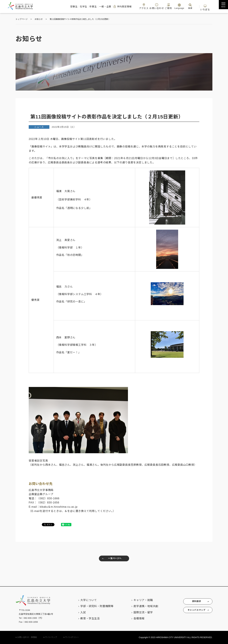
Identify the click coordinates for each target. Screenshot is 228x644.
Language (175, 6)
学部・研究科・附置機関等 (92, 606)
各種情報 (134, 618)
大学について (84, 600)
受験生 (50, 7)
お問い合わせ (150, 6)
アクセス (135, 6)
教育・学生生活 (85, 618)
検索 (186, 6)
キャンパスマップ (194, 612)
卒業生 (75, 7)
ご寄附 (163, 6)
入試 (78, 612)
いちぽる (204, 6)
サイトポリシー (72, 637)
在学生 (62, 7)
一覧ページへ (111, 559)
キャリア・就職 (138, 600)
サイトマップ (51, 637)
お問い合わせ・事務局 (27, 637)
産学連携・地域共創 (141, 606)
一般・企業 (90, 7)
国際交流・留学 (138, 612)
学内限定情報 (111, 7)
